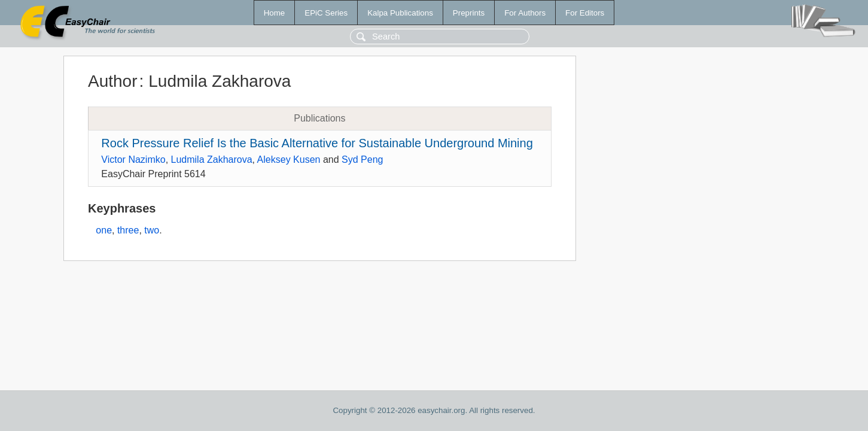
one (104, 230)
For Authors (525, 13)
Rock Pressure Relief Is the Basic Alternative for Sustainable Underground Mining (317, 143)
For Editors (585, 13)
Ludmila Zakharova (212, 160)
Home (275, 13)
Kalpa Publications (400, 13)
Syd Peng (362, 160)
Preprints (469, 13)
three (128, 230)
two (152, 230)
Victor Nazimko (133, 160)
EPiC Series (326, 13)
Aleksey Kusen (289, 160)
